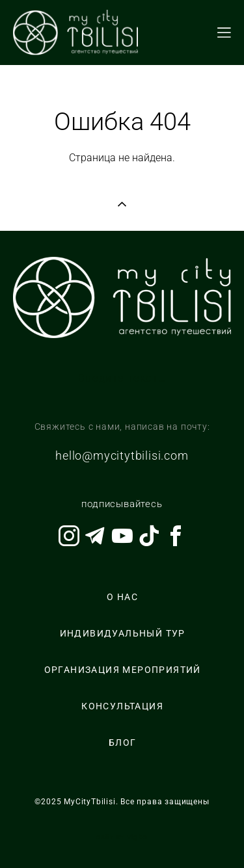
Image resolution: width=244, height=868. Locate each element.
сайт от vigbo (122, 837)
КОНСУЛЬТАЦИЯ (122, 706)
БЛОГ (123, 743)
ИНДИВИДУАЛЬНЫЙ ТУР (123, 633)
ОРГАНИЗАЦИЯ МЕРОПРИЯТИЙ (123, 670)
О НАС (122, 597)
